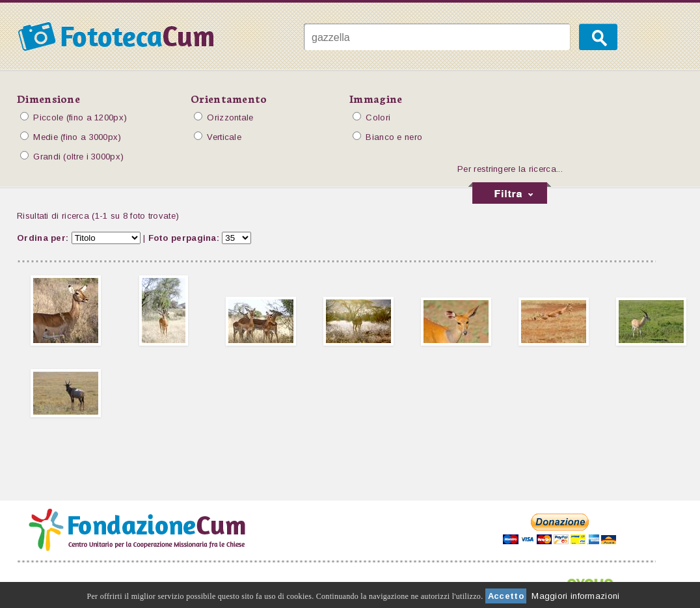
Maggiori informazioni (575, 596)
